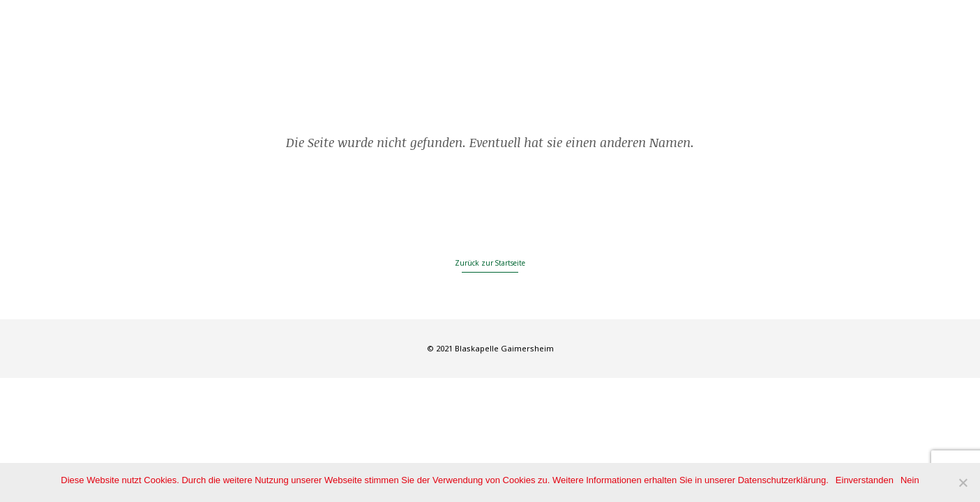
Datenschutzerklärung (782, 480)
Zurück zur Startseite (490, 263)
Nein (910, 480)
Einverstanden (865, 480)
